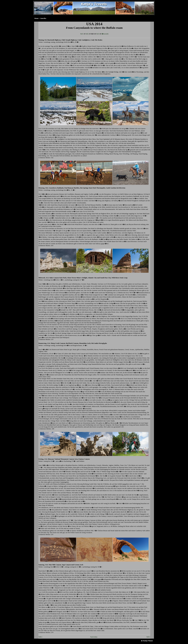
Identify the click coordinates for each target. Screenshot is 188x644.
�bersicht (105, 34)
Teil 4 (98, 34)
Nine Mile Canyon (55, 565)
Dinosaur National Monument (58, 459)
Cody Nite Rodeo (96, 40)
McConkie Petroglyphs (99, 343)
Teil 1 (82, 34)
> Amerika (43, 18)
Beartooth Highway (54, 40)
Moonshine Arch (85, 343)
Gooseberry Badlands (56, 188)
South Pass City (106, 278)
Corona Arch (79, 565)
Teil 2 (87, 34)
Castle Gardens (111, 188)
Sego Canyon (66, 565)
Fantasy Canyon (84, 459)
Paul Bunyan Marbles (72, 188)
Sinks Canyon (54, 278)
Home (36, 18)
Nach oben (94, 637)
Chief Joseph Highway (69, 40)
